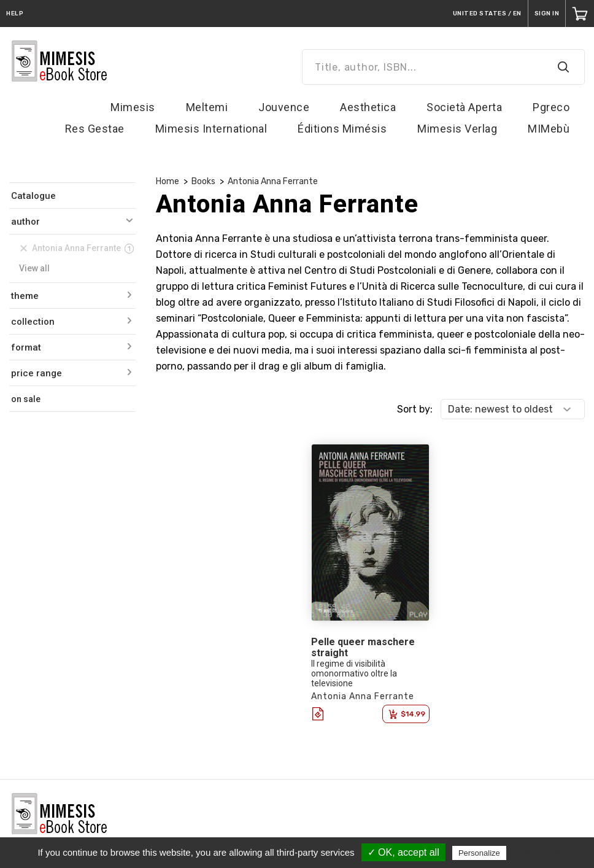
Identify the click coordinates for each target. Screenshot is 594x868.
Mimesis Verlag (457, 129)
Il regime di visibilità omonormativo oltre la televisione (354, 673)
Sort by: (415, 409)
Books (203, 181)
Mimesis (133, 107)
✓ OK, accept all (403, 852)
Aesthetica (368, 107)
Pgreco (551, 107)
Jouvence (284, 107)
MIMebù (549, 129)
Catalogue (33, 196)
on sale (26, 399)
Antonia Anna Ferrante (273, 181)
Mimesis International (211, 129)
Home (168, 181)
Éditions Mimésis (342, 129)
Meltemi (207, 107)
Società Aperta (464, 107)
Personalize (479, 853)
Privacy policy (539, 853)
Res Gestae (95, 129)
